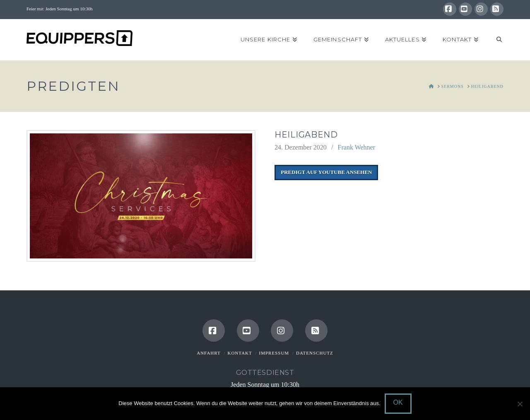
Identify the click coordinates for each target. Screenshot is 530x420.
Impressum (274, 353)
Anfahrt (208, 353)
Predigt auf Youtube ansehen (326, 172)
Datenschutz (315, 353)
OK (398, 402)
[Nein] (520, 404)
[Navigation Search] (495, 40)
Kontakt (240, 353)
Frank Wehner (357, 147)
